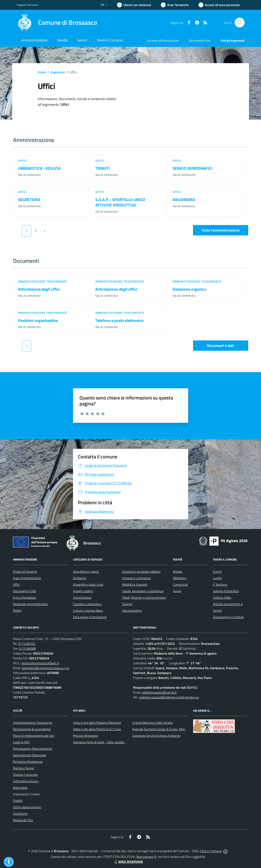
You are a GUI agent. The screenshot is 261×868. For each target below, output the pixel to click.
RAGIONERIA (184, 200)
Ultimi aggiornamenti (27, 807)
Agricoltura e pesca (86, 571)
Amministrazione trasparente (43, 281)
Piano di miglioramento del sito (34, 736)
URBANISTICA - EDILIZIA (39, 168)
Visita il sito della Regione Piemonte (97, 723)
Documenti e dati (221, 346)
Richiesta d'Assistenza (28, 762)
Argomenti (58, 72)
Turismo (127, 604)
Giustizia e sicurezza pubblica (141, 571)
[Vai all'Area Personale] (219, 5)
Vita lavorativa (132, 610)
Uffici (23, 161)
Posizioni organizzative (38, 320)
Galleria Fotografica (226, 591)
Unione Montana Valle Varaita (153, 723)
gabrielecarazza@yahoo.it (159, 692)
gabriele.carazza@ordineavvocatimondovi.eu (169, 697)
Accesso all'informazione (163, 41)
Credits (18, 801)
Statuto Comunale (25, 775)
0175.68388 (27, 648)
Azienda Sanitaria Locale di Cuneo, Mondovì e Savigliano (170, 729)
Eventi (217, 571)
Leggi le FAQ (21, 742)
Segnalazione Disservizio (29, 755)
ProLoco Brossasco (86, 736)
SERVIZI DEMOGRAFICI (193, 168)
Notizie (178, 571)
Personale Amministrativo (30, 604)
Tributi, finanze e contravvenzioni (144, 597)
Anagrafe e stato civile (88, 584)
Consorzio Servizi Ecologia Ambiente (156, 736)
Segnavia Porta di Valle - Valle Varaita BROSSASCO (108, 742)
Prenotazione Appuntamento (33, 749)
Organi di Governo (25, 571)
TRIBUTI (103, 168)
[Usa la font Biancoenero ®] (134, 5)
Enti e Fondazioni (25, 597)
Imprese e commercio (136, 578)
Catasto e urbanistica (87, 604)
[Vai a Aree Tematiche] (175, 5)
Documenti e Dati (25, 591)
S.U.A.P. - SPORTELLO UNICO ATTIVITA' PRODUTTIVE (120, 202)
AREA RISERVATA (128, 862)
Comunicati (180, 584)
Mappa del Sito (23, 820)
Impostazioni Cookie (26, 794)
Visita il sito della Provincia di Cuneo (97, 729)
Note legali (20, 788)
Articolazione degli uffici (39, 289)
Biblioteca (180, 578)
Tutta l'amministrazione (221, 230)
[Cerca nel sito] (240, 23)
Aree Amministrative (27, 578)
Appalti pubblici (83, 591)
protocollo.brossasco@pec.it (40, 663)
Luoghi (217, 578)
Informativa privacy (26, 781)
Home (42, 72)
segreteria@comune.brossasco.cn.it (46, 668)
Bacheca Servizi (24, 768)
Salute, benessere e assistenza (143, 591)
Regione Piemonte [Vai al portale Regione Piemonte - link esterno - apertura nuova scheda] (27, 5)
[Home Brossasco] (57, 23)
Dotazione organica (189, 289)
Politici (17, 610)
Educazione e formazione (90, 617)
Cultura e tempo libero (88, 610)
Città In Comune (211, 851)
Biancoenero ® (146, 857)
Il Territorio (220, 584)
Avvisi (177, 591)
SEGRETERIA (29, 200)
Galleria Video (222, 597)
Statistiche (20, 814)
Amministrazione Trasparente (33, 723)
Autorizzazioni (82, 597)
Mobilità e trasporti (135, 584)
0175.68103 (27, 644)
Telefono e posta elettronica (119, 320)
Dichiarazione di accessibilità (32, 729)
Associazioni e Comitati (228, 617)
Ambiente (80, 578)
